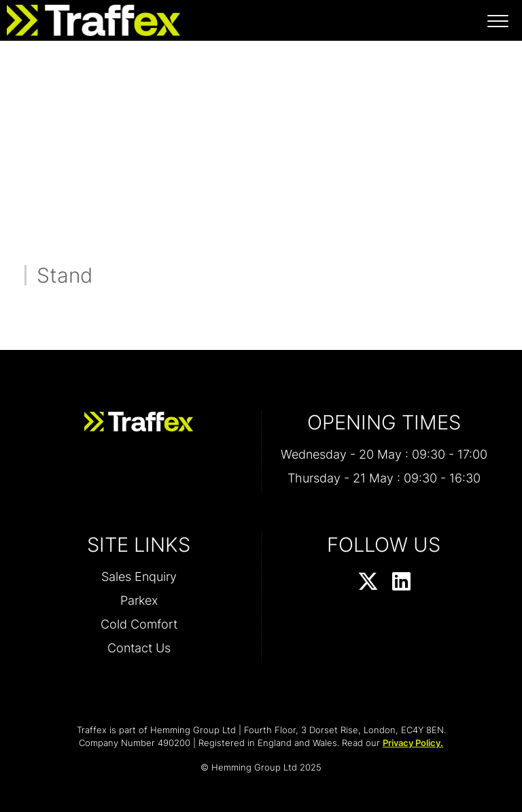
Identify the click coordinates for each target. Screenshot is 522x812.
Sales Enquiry (139, 577)
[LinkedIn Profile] (401, 582)
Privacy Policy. (413, 743)
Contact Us (139, 648)
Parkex (139, 600)
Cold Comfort (139, 624)
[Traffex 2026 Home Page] (90, 17)
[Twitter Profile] (368, 582)
